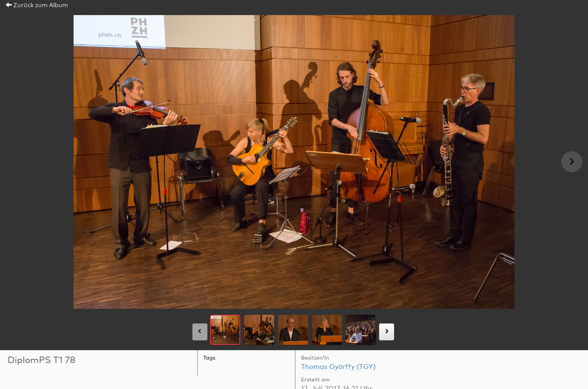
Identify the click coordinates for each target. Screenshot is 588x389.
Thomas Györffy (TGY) (338, 367)
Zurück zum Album (37, 5)
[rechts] (387, 332)
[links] (200, 332)
